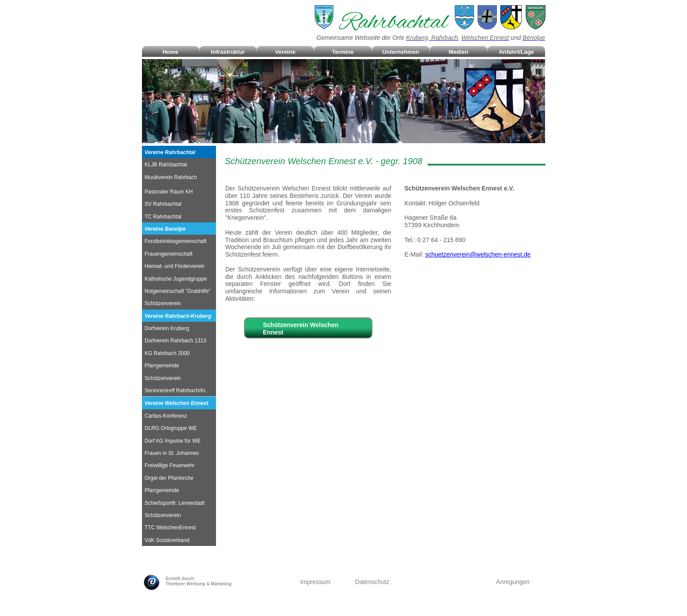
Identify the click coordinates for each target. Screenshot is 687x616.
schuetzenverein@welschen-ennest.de (478, 254)
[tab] (179, 152)
